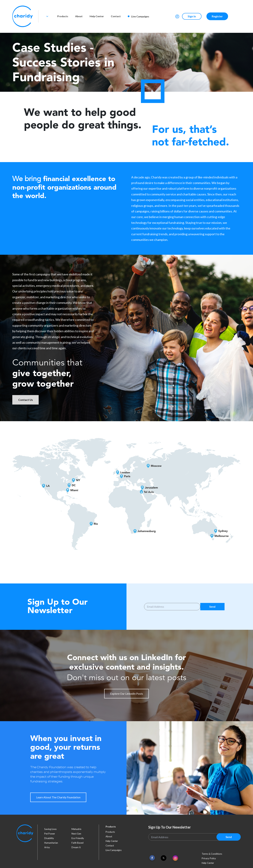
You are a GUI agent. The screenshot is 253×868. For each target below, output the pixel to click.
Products (63, 16)
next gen (76, 834)
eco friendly (78, 838)
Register (217, 16)
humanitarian (51, 843)
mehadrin (76, 829)
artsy (47, 847)
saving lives (50, 829)
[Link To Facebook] (152, 858)
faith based (77, 843)
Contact (116, 16)
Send (212, 607)
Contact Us (26, 400)
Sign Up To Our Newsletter (170, 827)
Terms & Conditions (212, 854)
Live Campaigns (138, 16)
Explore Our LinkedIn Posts (127, 694)
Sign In (192, 16)
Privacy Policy (209, 858)
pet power (50, 834)
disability (49, 838)
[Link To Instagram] (175, 858)
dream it (76, 847)
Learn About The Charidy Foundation (58, 797)
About (79, 16)
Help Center (97, 16)
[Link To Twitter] (164, 858)
